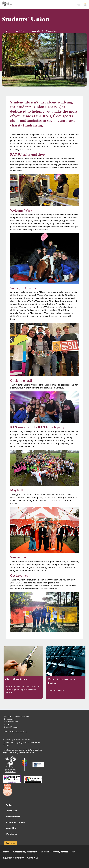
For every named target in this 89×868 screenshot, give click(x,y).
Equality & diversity (13, 858)
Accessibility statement (25, 852)
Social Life (36, 31)
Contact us (33, 858)
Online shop (11, 811)
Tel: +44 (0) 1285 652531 (15, 732)
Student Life (21, 31)
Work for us (11, 834)
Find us (9, 805)
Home (7, 31)
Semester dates (13, 817)
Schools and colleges (16, 822)
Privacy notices (60, 852)
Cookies (45, 852)
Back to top (11, 843)
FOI (74, 852)
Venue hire (11, 828)
